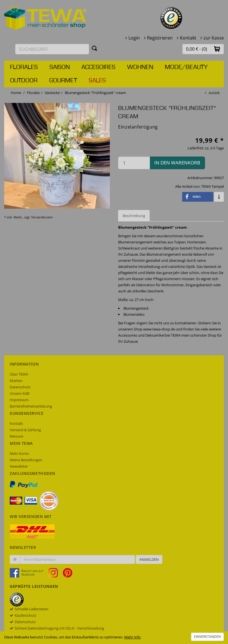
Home (16, 93)
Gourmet (63, 81)
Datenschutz (20, 387)
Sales (97, 81)
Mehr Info (132, 637)
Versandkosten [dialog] (42, 217)
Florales (24, 67)
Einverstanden (207, 637)
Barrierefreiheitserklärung (31, 406)
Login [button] (134, 38)
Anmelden (149, 559)
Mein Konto (19, 453)
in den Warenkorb (177, 163)
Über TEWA (19, 374)
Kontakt (188, 38)
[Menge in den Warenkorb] (134, 163)
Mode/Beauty (186, 67)
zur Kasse (214, 38)
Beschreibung (134, 216)
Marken (16, 381)
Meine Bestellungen (26, 460)
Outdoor (24, 81)
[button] (217, 49)
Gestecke (52, 93)
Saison (60, 67)
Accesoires (98, 67)
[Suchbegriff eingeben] (52, 49)
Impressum (19, 400)
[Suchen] (95, 48)
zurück (214, 93)
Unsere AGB (19, 393)
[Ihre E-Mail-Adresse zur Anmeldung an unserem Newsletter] (77, 559)
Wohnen (140, 67)
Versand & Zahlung (25, 430)
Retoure (16, 436)
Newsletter (19, 466)
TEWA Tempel (213, 186)
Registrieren (160, 38)
